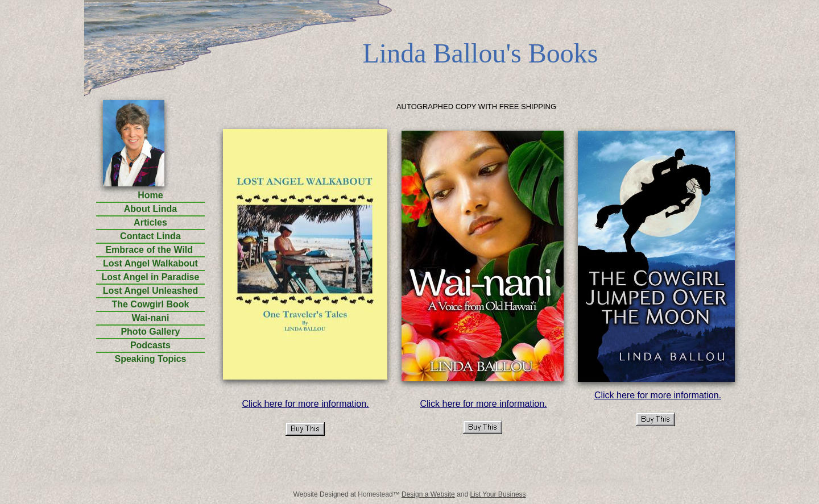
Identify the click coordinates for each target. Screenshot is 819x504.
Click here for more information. (305, 404)
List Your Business (498, 494)
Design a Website (428, 494)
